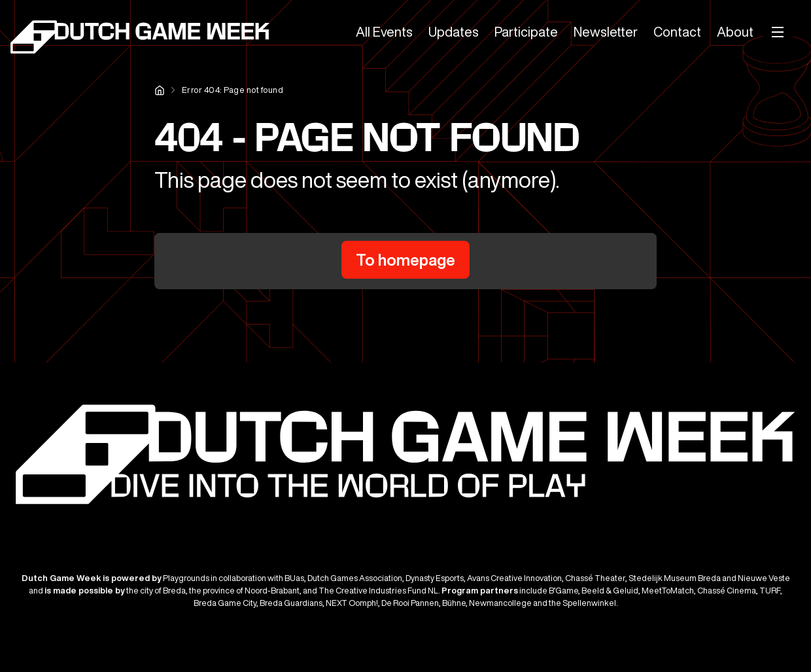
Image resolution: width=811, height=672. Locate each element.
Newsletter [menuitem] (606, 32)
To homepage (405, 260)
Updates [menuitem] (454, 32)
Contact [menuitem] (677, 32)
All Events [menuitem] (384, 32)
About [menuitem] (735, 32)
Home (160, 90)
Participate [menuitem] (526, 32)
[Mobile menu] (778, 32)
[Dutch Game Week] (141, 39)
